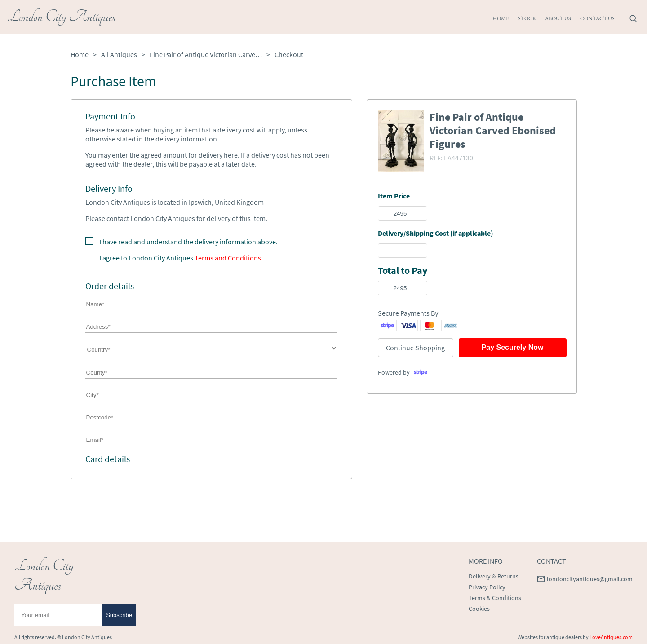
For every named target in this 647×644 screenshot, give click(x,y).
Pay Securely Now (513, 347)
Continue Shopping (415, 348)
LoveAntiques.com (611, 637)
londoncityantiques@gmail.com (590, 579)
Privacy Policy (487, 587)
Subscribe (119, 615)
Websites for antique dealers (550, 637)
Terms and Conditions (228, 258)
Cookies (479, 609)
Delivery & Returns (494, 576)
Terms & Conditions (495, 598)
